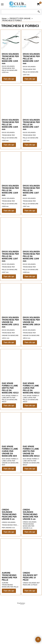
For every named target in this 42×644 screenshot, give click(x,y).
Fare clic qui (9, 88)
